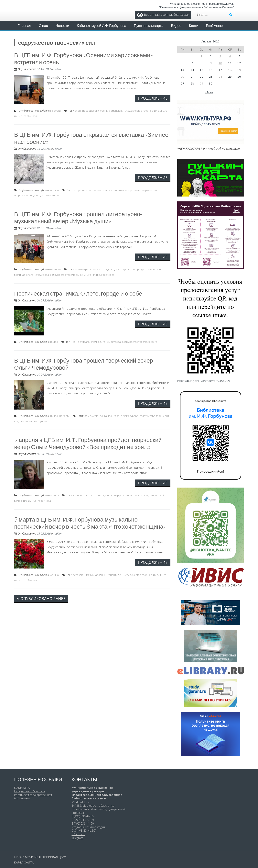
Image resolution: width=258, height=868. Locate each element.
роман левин (117, 111)
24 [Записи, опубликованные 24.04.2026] (220, 76)
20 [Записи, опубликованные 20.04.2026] (182, 76)
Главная (24, 26)
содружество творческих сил (144, 111)
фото (37, 195)
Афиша (54, 190)
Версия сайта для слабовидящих (163, 15)
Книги (194, 26)
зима (121, 190)
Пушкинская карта (149, 26)
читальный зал (50, 195)
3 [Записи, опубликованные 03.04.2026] (220, 56)
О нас (43, 26)
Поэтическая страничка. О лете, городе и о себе (78, 293)
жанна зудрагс (106, 269)
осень (104, 111)
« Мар (209, 92)
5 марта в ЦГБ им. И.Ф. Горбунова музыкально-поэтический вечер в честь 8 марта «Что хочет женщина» (90, 523)
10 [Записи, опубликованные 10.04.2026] (220, 63)
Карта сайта (24, 862)
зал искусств (123, 269)
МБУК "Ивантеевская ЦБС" (45, 857)
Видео (176, 26)
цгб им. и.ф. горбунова (101, 275)
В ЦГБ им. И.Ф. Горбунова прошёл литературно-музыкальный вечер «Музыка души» (78, 217)
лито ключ (79, 575)
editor (58, 69)
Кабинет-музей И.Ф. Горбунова (102, 26)
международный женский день (105, 575)
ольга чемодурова (38, 275)
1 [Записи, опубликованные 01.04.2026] (202, 56)
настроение (132, 190)
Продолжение (153, 98)
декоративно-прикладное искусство (95, 190)
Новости (62, 26)
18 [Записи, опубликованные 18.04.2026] (230, 70)
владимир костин (85, 269)
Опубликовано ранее (42, 598)
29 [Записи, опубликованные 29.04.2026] (201, 83)
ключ (94, 342)
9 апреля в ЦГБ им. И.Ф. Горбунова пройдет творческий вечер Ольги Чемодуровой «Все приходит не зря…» (88, 443)
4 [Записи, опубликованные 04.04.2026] (230, 56)
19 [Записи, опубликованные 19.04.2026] (239, 70)
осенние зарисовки (87, 111)
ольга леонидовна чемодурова (119, 416)
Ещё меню (214, 26)
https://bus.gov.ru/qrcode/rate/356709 (204, 381)
